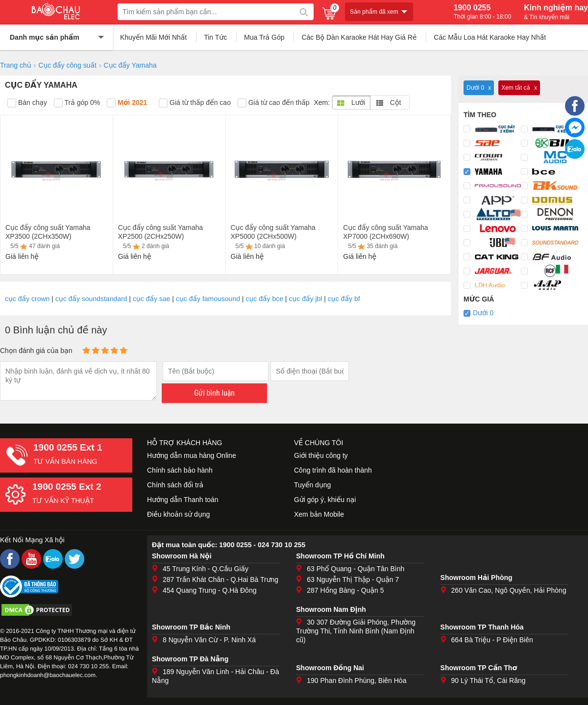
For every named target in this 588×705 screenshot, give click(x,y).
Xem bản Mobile (319, 514)
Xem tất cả (516, 88)
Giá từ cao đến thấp (274, 103)
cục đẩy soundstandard (91, 299)
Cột (388, 102)
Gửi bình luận (214, 393)
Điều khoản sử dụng (178, 514)
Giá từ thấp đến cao (195, 103)
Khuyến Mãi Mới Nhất (153, 37)
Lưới (351, 102)
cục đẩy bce (264, 299)
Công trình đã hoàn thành (333, 470)
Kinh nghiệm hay (556, 12)
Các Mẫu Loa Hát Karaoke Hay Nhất (490, 37)
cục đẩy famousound (208, 299)
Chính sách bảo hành (180, 470)
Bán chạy (27, 103)
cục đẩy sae (152, 299)
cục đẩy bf (344, 299)
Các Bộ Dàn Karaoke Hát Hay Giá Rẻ (359, 37)
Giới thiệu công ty (321, 455)
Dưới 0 (483, 313)
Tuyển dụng (312, 485)
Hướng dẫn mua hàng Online (192, 455)
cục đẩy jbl (305, 299)
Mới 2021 (127, 103)
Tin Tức (215, 37)
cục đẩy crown (27, 299)
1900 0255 (482, 12)
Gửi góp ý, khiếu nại (325, 500)
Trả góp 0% (77, 103)
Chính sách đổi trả (175, 485)
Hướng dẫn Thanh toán (183, 500)
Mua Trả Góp (264, 37)
